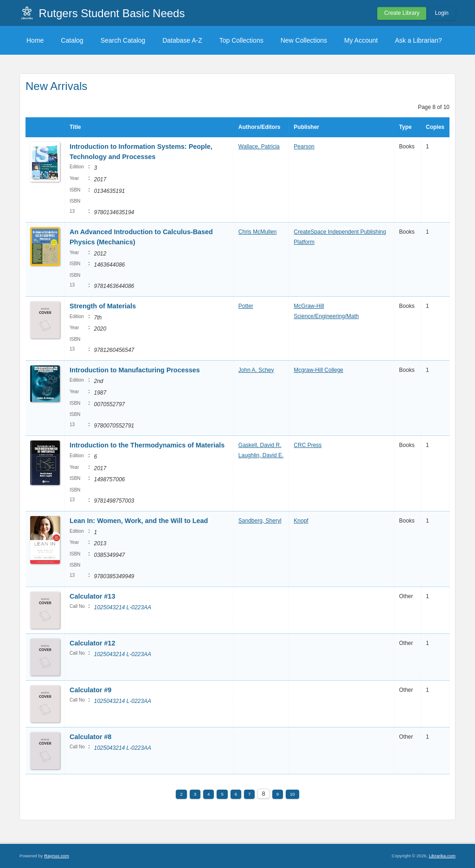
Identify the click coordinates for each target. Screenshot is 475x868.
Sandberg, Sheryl (260, 521)
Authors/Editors (260, 127)
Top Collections (241, 40)
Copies (435, 127)
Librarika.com (442, 856)
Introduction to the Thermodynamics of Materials (147, 445)
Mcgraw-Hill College (318, 370)
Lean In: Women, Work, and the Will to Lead (139, 521)
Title (75, 127)
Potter (246, 306)
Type (405, 127)
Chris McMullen (258, 232)
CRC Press (308, 445)
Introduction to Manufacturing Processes (135, 370)
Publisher (306, 127)
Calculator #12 (92, 643)
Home (35, 40)
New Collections (304, 40)
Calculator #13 (92, 596)
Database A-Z (182, 40)
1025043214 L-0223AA (122, 607)
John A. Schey (256, 370)
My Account (361, 40)
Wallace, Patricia (259, 147)
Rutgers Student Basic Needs (112, 13)
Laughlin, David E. (261, 455)
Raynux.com (56, 856)
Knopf (301, 521)
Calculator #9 (90, 690)
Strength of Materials (103, 306)
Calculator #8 (90, 737)
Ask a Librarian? (418, 40)
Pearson (304, 147)
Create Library (402, 13)
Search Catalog (123, 40)
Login (442, 13)
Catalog (72, 40)
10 (292, 794)
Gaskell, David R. (260, 445)
